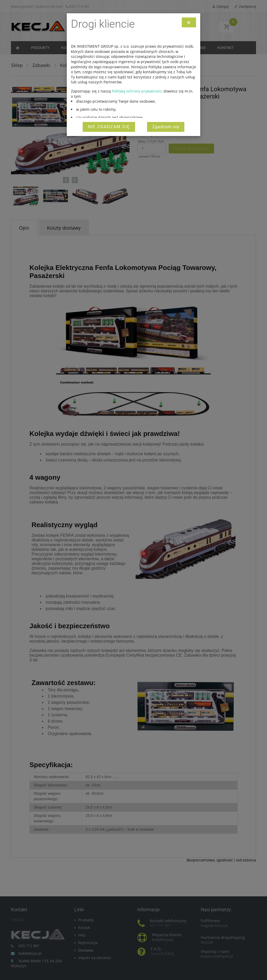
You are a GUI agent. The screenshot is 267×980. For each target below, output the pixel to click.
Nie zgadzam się (109, 127)
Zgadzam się (166, 127)
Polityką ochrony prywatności (137, 91)
